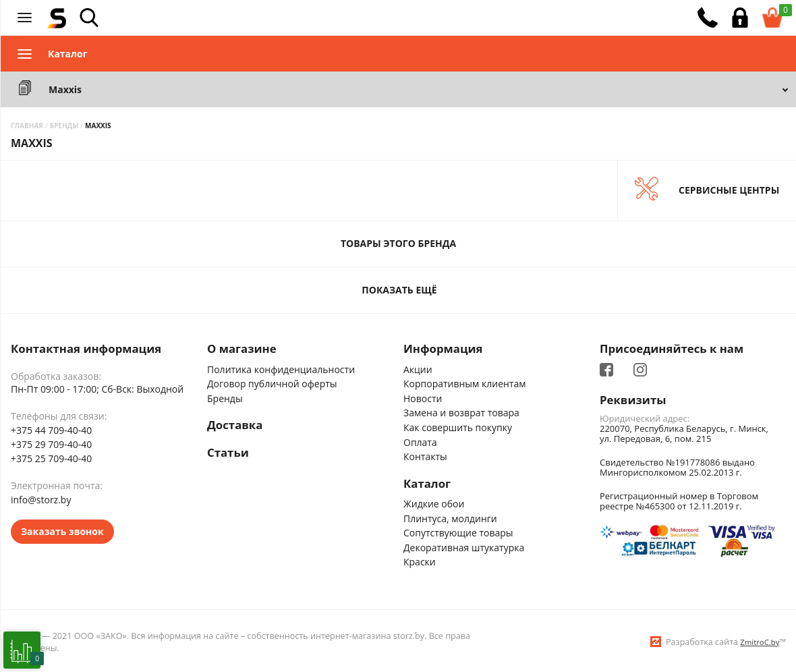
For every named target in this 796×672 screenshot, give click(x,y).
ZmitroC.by (760, 640)
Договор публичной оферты (272, 382)
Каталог (427, 482)
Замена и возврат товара (461, 411)
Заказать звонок (62, 529)
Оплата (420, 440)
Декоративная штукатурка (464, 545)
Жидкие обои (434, 502)
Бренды (225, 396)
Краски (420, 560)
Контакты (425, 454)
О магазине (242, 347)
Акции (418, 367)
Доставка (235, 424)
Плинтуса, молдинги (450, 516)
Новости (423, 396)
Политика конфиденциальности (281, 367)
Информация (443, 347)
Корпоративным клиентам (465, 382)
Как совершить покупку (458, 425)
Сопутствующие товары (458, 531)
